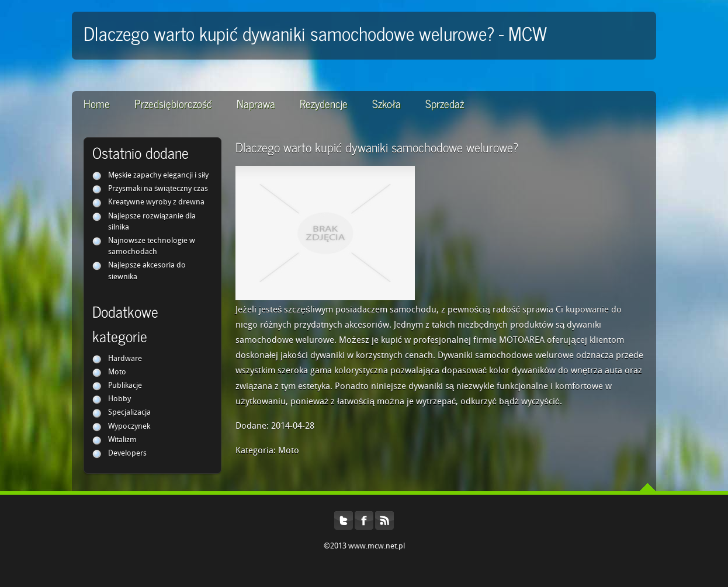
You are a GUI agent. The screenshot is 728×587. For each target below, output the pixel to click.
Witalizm (122, 440)
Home (97, 103)
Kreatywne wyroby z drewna (156, 202)
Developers (127, 454)
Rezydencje (324, 103)
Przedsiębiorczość (173, 103)
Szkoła (386, 103)
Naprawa (256, 103)
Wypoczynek (129, 427)
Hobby (119, 399)
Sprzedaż (445, 103)
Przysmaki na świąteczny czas (158, 189)
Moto (117, 372)
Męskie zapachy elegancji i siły (158, 176)
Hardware (125, 359)
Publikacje (125, 386)
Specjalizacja (129, 413)
